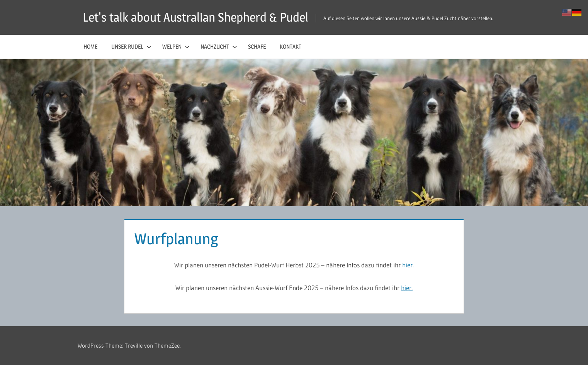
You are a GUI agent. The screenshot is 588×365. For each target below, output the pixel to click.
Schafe (257, 46)
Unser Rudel (131, 46)
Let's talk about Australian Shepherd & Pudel (195, 17)
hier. (408, 265)
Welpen (176, 46)
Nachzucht (219, 46)
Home (90, 46)
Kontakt (291, 46)
